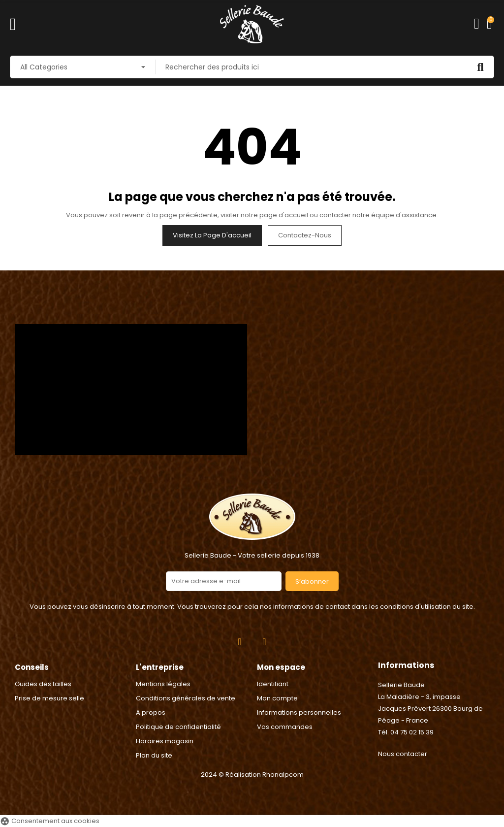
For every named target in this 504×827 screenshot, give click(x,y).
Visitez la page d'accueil (212, 235)
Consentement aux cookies (50, 821)
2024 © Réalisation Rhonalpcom (252, 775)
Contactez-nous (305, 235)
